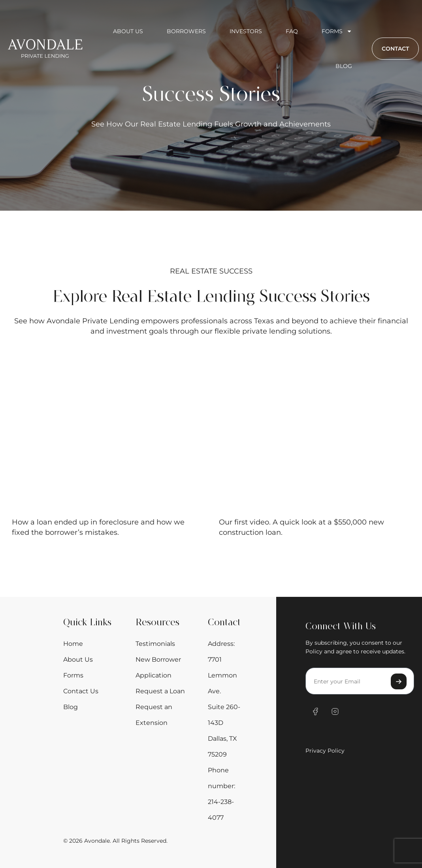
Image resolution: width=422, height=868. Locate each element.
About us (128, 31)
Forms (337, 31)
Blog (344, 66)
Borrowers (186, 31)
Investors (246, 31)
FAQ (292, 31)
